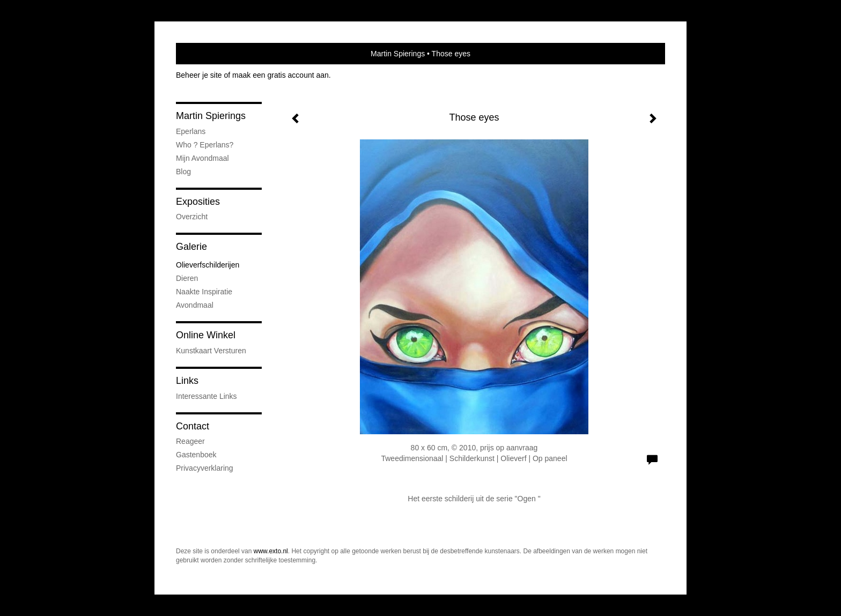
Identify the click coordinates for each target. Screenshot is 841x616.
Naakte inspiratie (204, 292)
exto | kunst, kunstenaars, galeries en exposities (206, 54)
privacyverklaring (205, 468)
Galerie (191, 247)
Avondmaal (195, 305)
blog (183, 172)
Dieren (187, 278)
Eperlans (191, 131)
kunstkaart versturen (211, 351)
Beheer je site (199, 75)
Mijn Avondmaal (202, 158)
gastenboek (196, 455)
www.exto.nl (271, 551)
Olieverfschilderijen (208, 265)
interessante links (206, 396)
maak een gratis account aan (281, 75)
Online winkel (206, 335)
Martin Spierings (398, 54)
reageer (190, 441)
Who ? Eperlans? (205, 145)
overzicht (192, 217)
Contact (193, 426)
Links (187, 381)
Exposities (198, 202)
